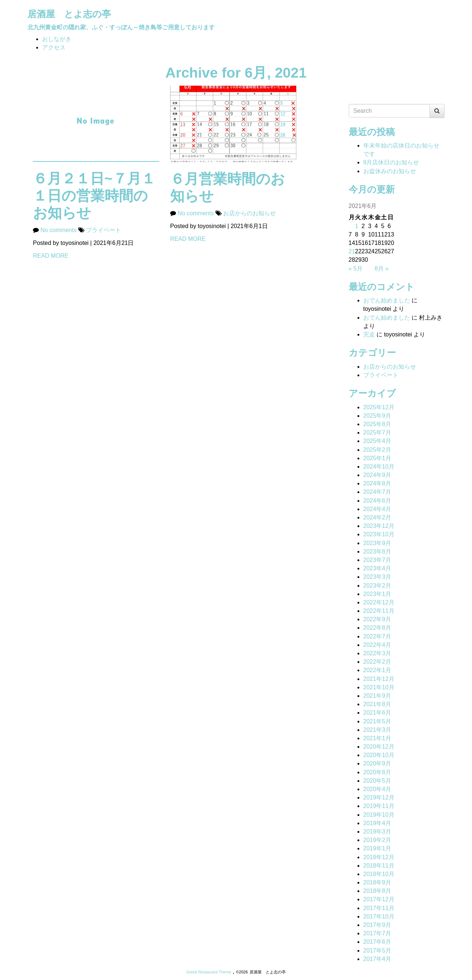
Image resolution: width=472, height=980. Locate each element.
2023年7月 (377, 560)
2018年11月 (379, 866)
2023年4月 (377, 568)
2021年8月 (377, 704)
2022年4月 (377, 645)
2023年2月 (377, 586)
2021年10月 (379, 687)
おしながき (57, 39)
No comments (59, 230)
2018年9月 (377, 882)
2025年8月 (377, 424)
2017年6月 (377, 942)
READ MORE (51, 256)
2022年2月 (377, 662)
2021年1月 (377, 738)
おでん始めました (387, 300)
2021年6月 (377, 713)
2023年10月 (379, 534)
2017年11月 (379, 908)
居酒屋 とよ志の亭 (69, 14)
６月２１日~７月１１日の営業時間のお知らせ (94, 196)
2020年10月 (379, 755)
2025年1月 (377, 458)
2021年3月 (377, 730)
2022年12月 (379, 602)
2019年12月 (379, 798)
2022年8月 (377, 628)
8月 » (382, 269)
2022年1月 (377, 670)
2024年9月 (377, 475)
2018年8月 (377, 891)
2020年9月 (377, 763)
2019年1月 (377, 848)
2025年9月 (377, 416)
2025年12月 (379, 407)
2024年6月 (377, 501)
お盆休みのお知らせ (390, 171)
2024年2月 (377, 517)
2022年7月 (377, 636)
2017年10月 (379, 916)
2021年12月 (379, 679)
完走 (369, 334)
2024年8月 (377, 483)
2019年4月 (377, 823)
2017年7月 (377, 933)
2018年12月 (379, 857)
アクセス (54, 47)
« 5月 (356, 269)
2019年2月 (377, 840)
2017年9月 (377, 925)
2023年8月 (377, 552)
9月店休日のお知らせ (391, 162)
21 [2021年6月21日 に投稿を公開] (352, 251)
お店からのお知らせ (250, 213)
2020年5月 (377, 781)
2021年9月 (377, 696)
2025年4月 (377, 441)
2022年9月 (377, 619)
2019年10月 (379, 815)
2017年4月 (377, 959)
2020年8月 (377, 772)
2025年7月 (377, 433)
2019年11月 (379, 806)
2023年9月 (377, 543)
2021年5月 (377, 721)
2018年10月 (379, 874)
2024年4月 (377, 509)
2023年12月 (379, 526)
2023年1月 (377, 594)
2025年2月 (377, 450)
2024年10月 (379, 467)
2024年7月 (377, 492)
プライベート (104, 230)
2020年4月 (377, 789)
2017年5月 (377, 951)
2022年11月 (379, 611)
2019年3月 (377, 832)
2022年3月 (377, 653)
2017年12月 (379, 899)
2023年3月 (377, 577)
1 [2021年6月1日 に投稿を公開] (357, 226)
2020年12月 (379, 747)
